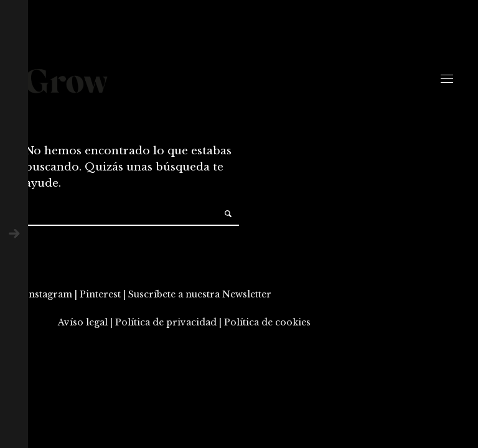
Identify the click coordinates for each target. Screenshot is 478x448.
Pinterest (100, 294)
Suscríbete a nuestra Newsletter (200, 294)
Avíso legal (83, 322)
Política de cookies (267, 322)
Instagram (49, 294)
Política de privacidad (166, 322)
